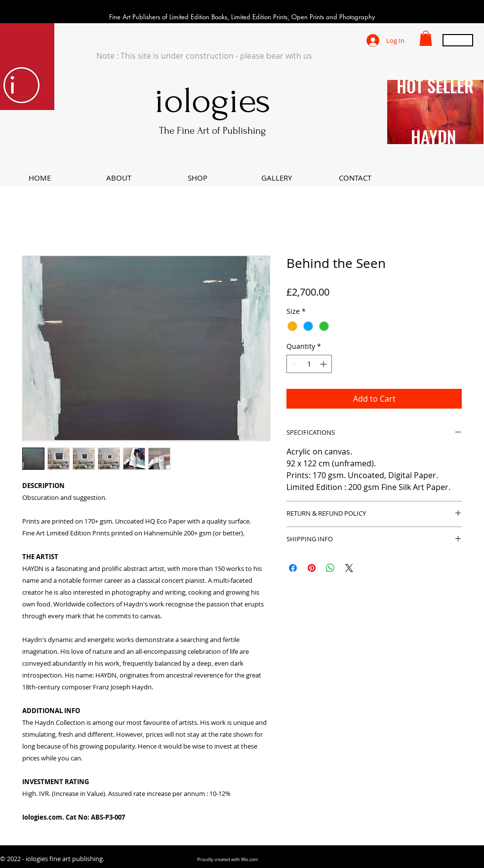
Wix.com (249, 860)
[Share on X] (349, 568)
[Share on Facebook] (293, 568)
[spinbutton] (309, 364)
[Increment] (324, 364)
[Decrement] (294, 364)
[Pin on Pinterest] (312, 568)
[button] (426, 38)
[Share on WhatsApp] (330, 568)
